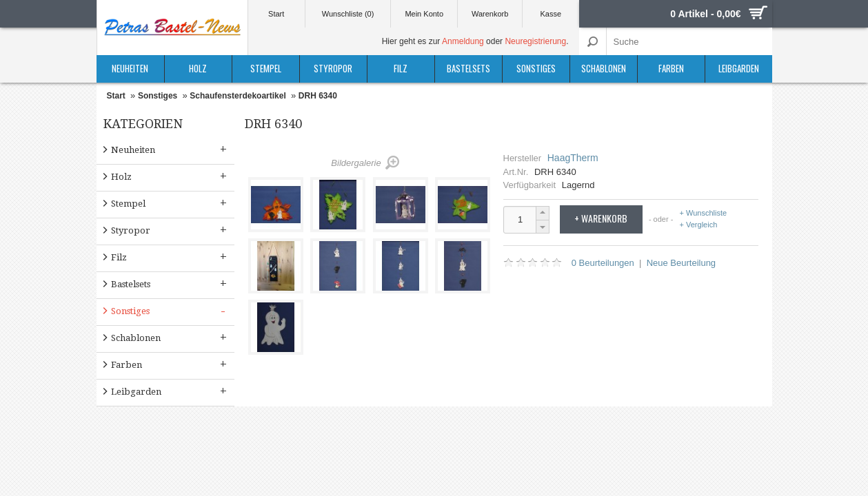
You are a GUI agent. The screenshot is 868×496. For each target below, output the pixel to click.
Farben (671, 68)
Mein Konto (424, 14)
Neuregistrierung (535, 41)
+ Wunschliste (704, 213)
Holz (198, 68)
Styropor (333, 68)
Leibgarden (739, 68)
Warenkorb (490, 14)
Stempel (266, 68)
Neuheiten (130, 68)
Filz (401, 68)
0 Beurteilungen (603, 263)
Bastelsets (468, 68)
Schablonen (604, 68)
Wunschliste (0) (348, 14)
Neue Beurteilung (681, 263)
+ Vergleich (699, 225)
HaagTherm (573, 158)
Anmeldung (463, 41)
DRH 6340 (318, 96)
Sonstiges (536, 68)
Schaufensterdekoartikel (238, 96)
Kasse (551, 14)
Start (276, 14)
